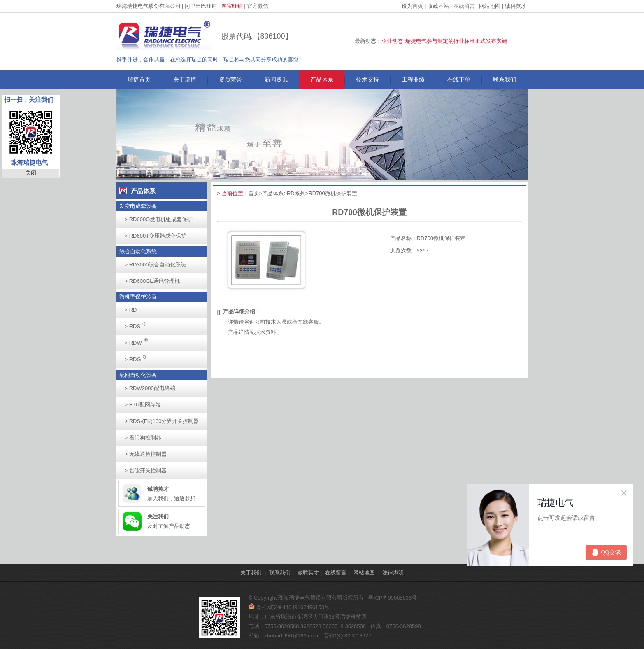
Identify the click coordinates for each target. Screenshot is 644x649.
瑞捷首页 (139, 79)
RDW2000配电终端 (150, 388)
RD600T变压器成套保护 (156, 236)
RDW (139, 340)
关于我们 (251, 573)
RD (131, 310)
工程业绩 (413, 79)
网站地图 (490, 6)
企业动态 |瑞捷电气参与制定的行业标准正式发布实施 (444, 41)
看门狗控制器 (143, 438)
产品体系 (322, 79)
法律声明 (393, 573)
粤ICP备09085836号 (393, 598)
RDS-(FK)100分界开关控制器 (162, 421)
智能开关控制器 (146, 470)
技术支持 (367, 79)
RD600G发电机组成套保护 (159, 219)
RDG (138, 357)
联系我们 (505, 79)
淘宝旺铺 (232, 6)
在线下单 (459, 79)
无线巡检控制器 (146, 454)
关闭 (31, 173)
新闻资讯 (276, 79)
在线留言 (464, 6)
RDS (138, 324)
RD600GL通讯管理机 (152, 281)
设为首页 (412, 6)
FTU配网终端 (143, 405)
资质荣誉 (230, 79)
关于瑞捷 (185, 79)
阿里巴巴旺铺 (201, 6)
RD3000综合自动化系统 (156, 265)
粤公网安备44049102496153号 (289, 607)
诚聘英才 (516, 6)
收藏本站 (438, 6)
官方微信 (258, 6)
